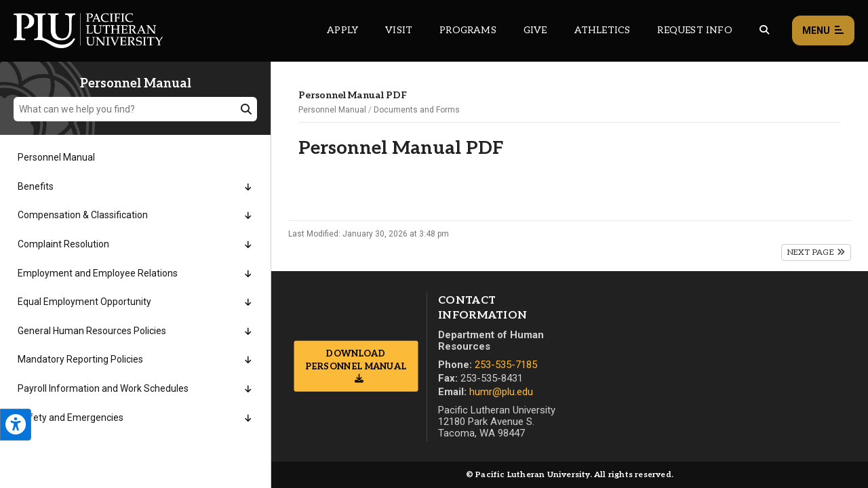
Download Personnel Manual (356, 360)
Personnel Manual (332, 110)
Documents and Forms (417, 110)
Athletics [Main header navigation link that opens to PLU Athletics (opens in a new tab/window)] (603, 30)
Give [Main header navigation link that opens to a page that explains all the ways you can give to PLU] (535, 30)
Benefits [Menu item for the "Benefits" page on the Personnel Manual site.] (36, 186)
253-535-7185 (506, 365)
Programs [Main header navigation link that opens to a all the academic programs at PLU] (468, 30)
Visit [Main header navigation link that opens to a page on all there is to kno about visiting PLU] (399, 30)
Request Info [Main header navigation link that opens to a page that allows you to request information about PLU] (694, 30)
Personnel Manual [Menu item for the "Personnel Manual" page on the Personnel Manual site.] (56, 157)
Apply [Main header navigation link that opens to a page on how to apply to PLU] (342, 30)
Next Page (816, 252)
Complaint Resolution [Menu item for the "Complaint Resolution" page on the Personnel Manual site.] (63, 244)
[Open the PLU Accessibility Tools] (16, 425)
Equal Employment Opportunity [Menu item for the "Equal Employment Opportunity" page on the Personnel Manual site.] (84, 302)
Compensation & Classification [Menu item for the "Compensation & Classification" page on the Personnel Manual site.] (83, 215)
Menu (823, 31)
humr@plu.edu (501, 392)
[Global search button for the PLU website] (764, 30)
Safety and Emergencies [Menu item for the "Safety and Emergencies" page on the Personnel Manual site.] (71, 418)
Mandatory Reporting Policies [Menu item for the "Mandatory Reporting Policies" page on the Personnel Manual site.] (80, 359)
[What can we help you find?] (135, 109)
